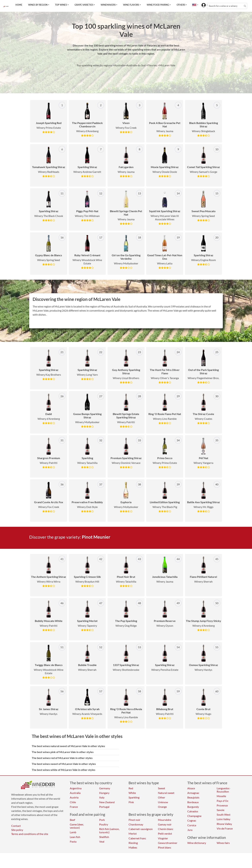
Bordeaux (193, 802)
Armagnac (193, 793)
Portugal (104, 807)
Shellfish (104, 837)
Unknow (163, 802)
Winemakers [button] (108, 5)
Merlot (133, 833)
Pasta (73, 841)
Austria (74, 797)
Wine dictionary (197, 843)
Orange (162, 807)
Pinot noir (134, 820)
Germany (105, 788)
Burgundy (193, 807)
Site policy (17, 830)
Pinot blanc (165, 847)
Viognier (163, 838)
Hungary (104, 793)
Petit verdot (165, 833)
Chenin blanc (166, 829)
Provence (222, 805)
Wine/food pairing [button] (158, 5)
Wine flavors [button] (131, 5)
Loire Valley (223, 819)
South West (224, 814)
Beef (72, 820)
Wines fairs (223, 843)
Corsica (192, 825)
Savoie (220, 810)
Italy (102, 797)
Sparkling (134, 797)
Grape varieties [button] (84, 5)
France (74, 807)
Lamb (73, 832)
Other (161, 797)
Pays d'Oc (223, 801)
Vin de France (225, 828)
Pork (102, 820)
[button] (194, 5)
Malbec (133, 847)
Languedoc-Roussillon (224, 790)
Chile (73, 802)
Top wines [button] (61, 5)
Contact (16, 826)
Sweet (161, 788)
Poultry (104, 824)
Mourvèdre (165, 820)
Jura (190, 830)
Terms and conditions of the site (30, 834)
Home (19, 5)
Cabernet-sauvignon (141, 829)
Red (131, 788)
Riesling (133, 843)
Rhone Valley (224, 824)
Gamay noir (165, 824)
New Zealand (107, 802)
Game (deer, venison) (77, 826)
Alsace (191, 788)
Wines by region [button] (38, 5)
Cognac (192, 820)
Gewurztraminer (168, 843)
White (132, 793)
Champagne (194, 816)
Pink (131, 802)
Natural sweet (166, 793)
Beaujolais (193, 797)
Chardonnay (136, 824)
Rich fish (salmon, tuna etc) (109, 831)
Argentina (76, 788)
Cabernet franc (137, 838)
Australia (75, 793)
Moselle (221, 796)
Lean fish (75, 837)
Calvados (193, 811)
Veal (102, 841)
